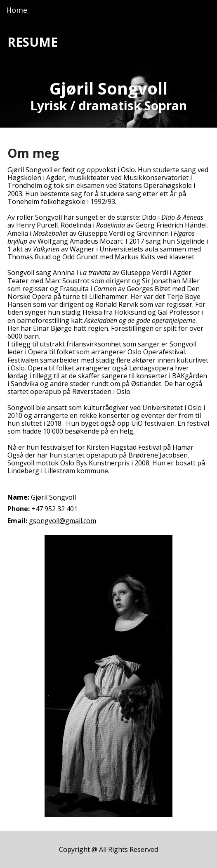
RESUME (33, 42)
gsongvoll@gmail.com (63, 521)
